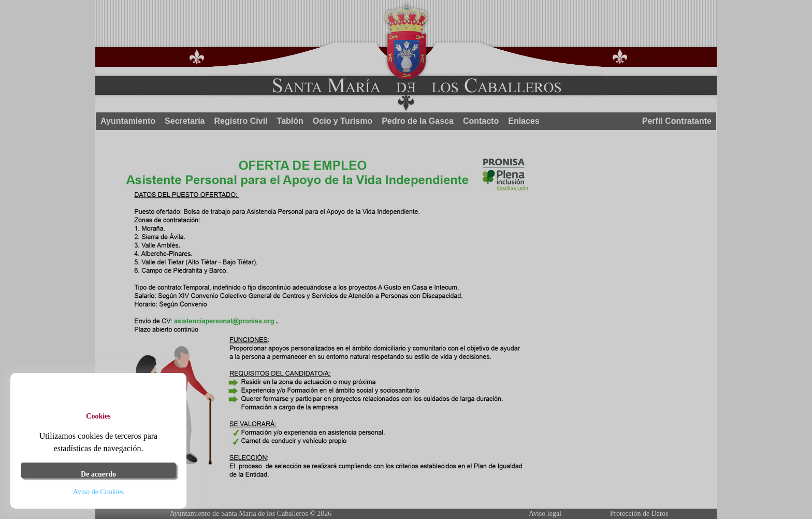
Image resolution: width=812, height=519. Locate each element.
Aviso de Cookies (99, 492)
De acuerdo (98, 474)
